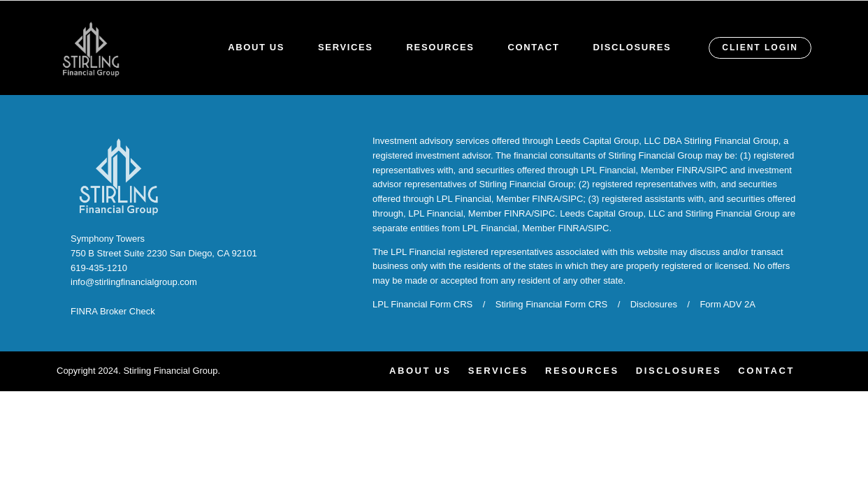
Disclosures (632, 47)
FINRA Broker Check (113, 311)
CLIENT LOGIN (760, 48)
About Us (256, 47)
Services (346, 47)
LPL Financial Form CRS (422, 304)
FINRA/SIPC (702, 170)
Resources (441, 47)
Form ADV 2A (727, 304)
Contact (534, 47)
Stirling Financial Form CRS (551, 304)
